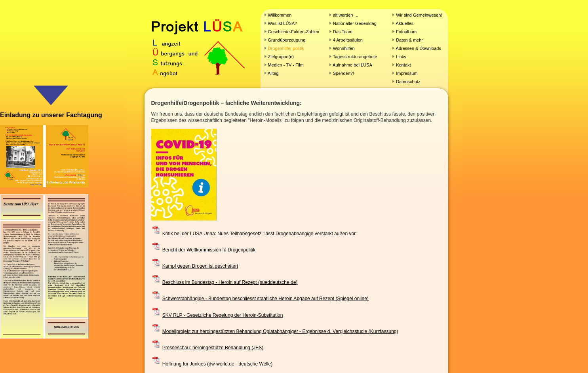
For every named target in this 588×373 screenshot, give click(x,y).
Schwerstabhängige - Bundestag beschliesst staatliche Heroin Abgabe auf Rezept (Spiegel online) (265, 299)
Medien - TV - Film (286, 65)
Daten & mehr (409, 40)
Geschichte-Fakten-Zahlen (294, 32)
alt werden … (346, 15)
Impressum (407, 73)
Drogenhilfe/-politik (286, 48)
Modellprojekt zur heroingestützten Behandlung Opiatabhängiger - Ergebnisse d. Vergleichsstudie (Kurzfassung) (280, 331)
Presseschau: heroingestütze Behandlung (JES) (213, 348)
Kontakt (403, 65)
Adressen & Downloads (419, 48)
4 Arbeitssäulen (348, 40)
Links (401, 57)
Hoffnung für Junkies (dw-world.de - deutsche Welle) (217, 364)
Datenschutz (408, 82)
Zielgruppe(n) (281, 57)
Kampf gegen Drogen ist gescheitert (200, 266)
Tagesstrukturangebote (355, 57)
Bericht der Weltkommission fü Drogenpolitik (209, 250)
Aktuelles (405, 23)
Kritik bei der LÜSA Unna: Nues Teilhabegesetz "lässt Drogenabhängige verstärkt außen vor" (260, 234)
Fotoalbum (406, 32)
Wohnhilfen (344, 48)
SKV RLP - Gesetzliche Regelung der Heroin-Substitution (223, 315)
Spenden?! (343, 73)
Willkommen (280, 15)
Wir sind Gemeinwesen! (419, 15)
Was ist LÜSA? (283, 23)
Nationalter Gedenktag (354, 23)
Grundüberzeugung (287, 40)
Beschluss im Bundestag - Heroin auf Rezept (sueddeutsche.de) (230, 282)
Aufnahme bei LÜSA (352, 65)
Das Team (343, 32)
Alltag (273, 73)
